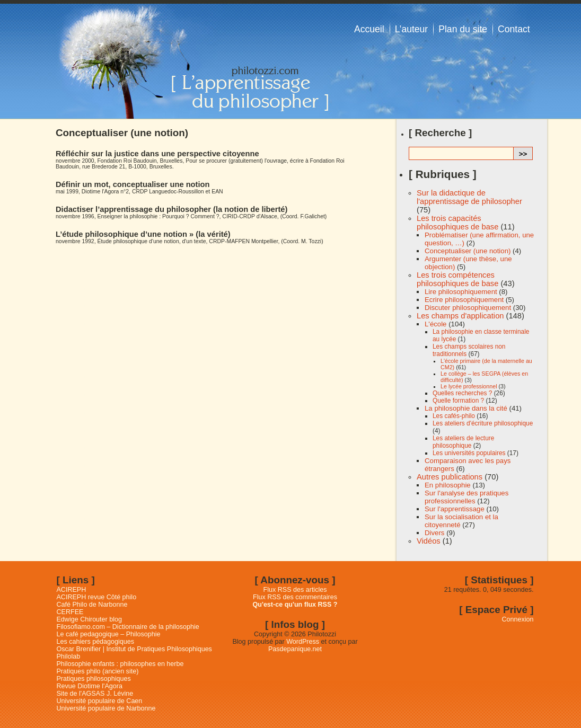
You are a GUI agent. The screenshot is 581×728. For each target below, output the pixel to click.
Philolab (69, 656)
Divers (434, 533)
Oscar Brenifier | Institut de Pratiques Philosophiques (134, 649)
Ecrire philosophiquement (464, 300)
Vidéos (429, 541)
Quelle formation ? (458, 401)
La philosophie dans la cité (466, 408)
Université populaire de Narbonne (106, 708)
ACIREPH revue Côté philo (97, 597)
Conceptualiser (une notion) (468, 251)
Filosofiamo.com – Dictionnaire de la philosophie (128, 627)
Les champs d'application (460, 316)
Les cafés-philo (454, 416)
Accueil (369, 29)
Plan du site (463, 29)
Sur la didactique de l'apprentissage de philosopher (469, 197)
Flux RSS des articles (295, 590)
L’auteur (412, 29)
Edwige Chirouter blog (89, 619)
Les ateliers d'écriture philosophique (483, 423)
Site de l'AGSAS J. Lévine (95, 694)
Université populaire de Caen (100, 701)
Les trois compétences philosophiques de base (457, 279)
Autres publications (450, 477)
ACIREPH (72, 590)
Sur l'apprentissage (455, 509)
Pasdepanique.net (295, 649)
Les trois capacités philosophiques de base (457, 223)
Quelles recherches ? (462, 393)
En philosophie (448, 485)
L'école (435, 324)
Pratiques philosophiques (94, 679)
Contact (514, 29)
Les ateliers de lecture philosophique (463, 442)
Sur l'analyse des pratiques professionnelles (466, 497)
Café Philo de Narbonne (92, 605)
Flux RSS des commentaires (295, 597)
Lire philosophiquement (461, 292)
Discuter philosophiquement (468, 308)
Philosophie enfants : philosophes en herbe (120, 664)
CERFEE (70, 612)
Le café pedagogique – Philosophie (109, 634)
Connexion (518, 619)
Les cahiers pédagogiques (96, 642)
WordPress (303, 642)
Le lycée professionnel (469, 386)
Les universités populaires (469, 453)
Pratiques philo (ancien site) (98, 671)
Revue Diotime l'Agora (90, 686)
